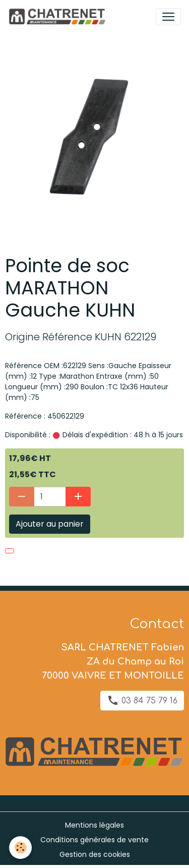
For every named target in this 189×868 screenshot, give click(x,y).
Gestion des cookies (95, 854)
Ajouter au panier (50, 524)
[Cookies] (20, 848)
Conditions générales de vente (94, 840)
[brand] (59, 17)
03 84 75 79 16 (142, 700)
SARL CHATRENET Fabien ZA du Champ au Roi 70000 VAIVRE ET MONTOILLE (113, 661)
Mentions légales (94, 825)
